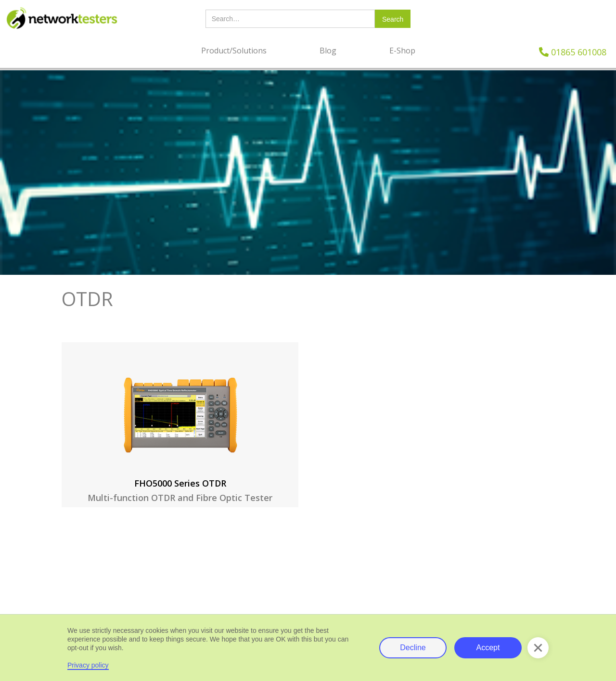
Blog (328, 51)
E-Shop (402, 51)
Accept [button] (488, 648)
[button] (538, 648)
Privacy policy (88, 665)
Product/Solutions (234, 51)
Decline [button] (413, 648)
